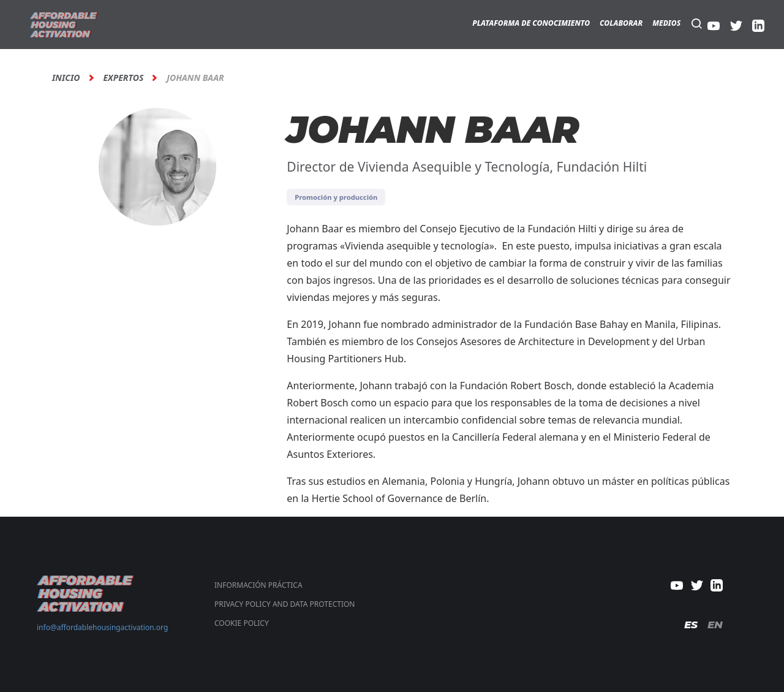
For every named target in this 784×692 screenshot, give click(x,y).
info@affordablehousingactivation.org (102, 627)
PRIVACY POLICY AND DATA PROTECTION (285, 604)
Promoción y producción (336, 197)
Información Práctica (258, 585)
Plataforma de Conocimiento (531, 23)
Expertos (124, 78)
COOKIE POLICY (242, 623)
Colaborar (621, 23)
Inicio (66, 78)
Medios (666, 23)
